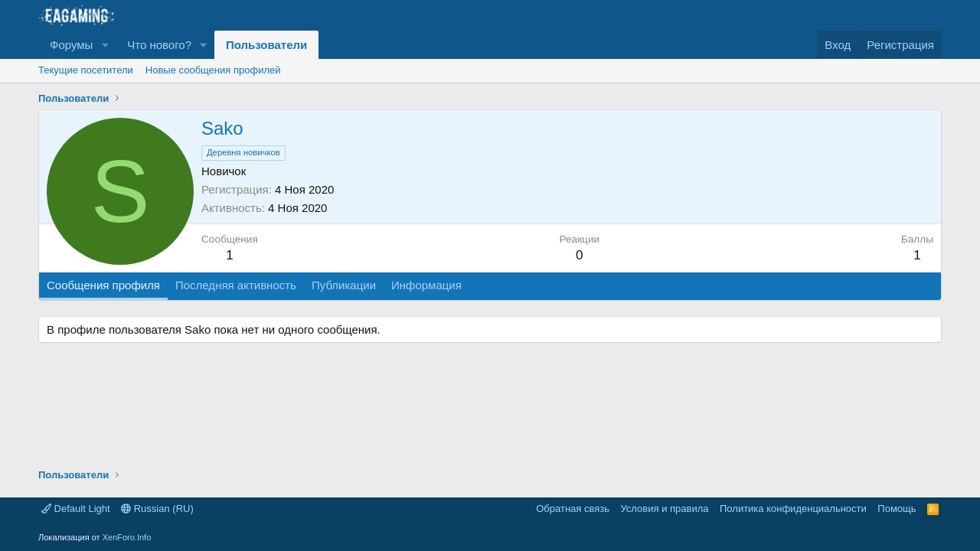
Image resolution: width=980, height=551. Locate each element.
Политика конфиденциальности (793, 509)
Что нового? (159, 45)
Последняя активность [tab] (236, 285)
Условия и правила (664, 509)
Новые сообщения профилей (213, 70)
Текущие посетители (86, 70)
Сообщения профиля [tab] (103, 285)
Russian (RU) (157, 509)
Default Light (76, 509)
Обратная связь (573, 509)
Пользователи (266, 45)
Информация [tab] (426, 285)
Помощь (897, 509)
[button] (105, 45)
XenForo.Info (127, 537)
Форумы (71, 45)
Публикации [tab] (344, 285)
